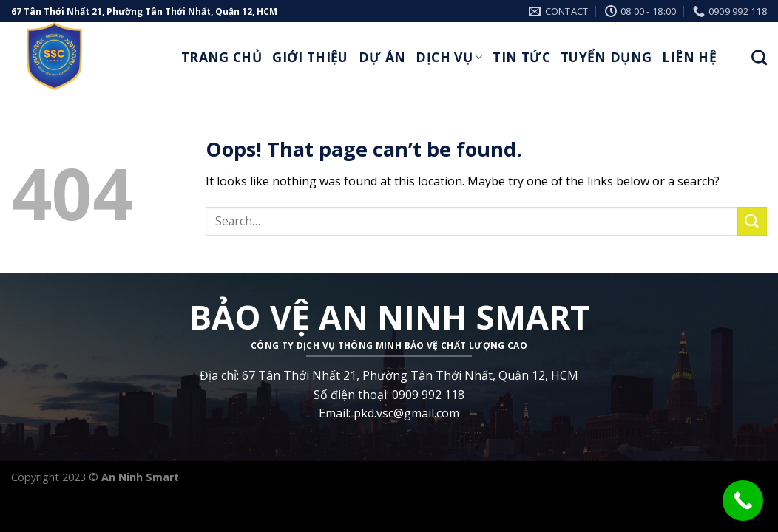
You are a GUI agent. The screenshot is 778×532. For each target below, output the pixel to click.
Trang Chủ (221, 57)
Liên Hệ (689, 57)
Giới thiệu (310, 57)
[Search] (759, 57)
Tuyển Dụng (606, 57)
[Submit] (752, 221)
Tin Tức (521, 57)
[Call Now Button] (743, 501)
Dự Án (382, 57)
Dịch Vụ (449, 57)
